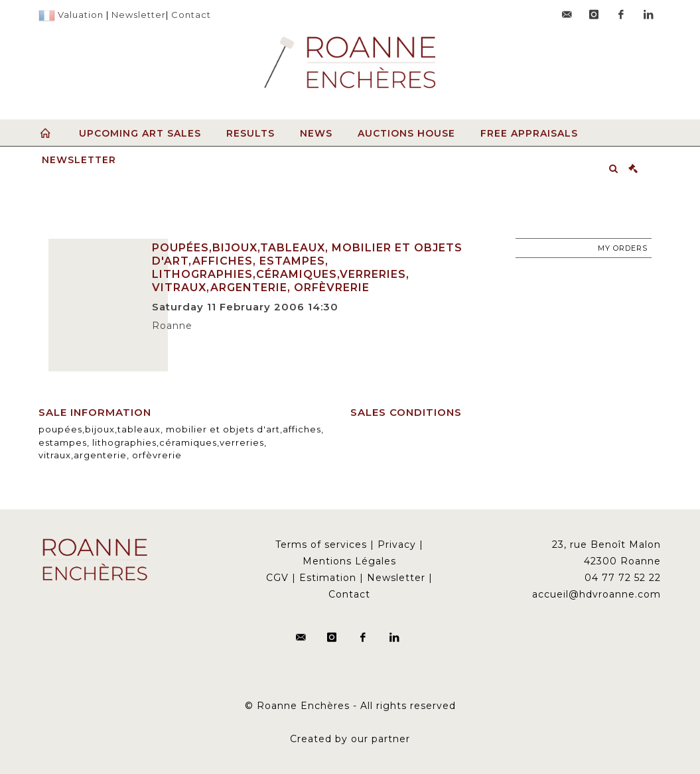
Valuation (81, 15)
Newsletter (139, 15)
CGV (277, 578)
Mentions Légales (349, 561)
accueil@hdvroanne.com (596, 594)
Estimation (328, 578)
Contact (191, 15)
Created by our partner (350, 739)
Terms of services (321, 545)
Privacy (397, 545)
